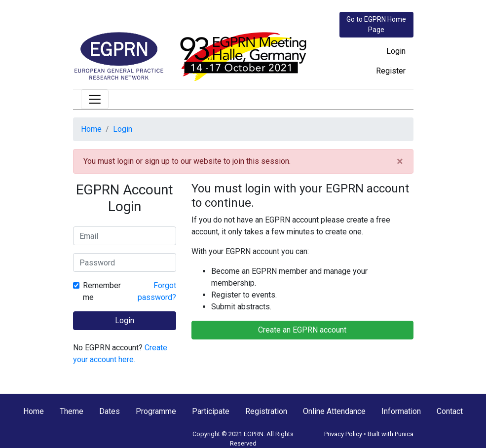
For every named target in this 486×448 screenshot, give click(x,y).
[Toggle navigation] (95, 99)
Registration (266, 411)
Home (91, 129)
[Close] (400, 161)
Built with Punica (391, 434)
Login (396, 51)
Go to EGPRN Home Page (376, 24)
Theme (72, 411)
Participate (211, 411)
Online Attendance (334, 411)
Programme (156, 411)
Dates (110, 411)
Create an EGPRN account (302, 330)
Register (391, 71)
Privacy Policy (343, 434)
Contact (450, 411)
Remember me (102, 291)
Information (401, 411)
